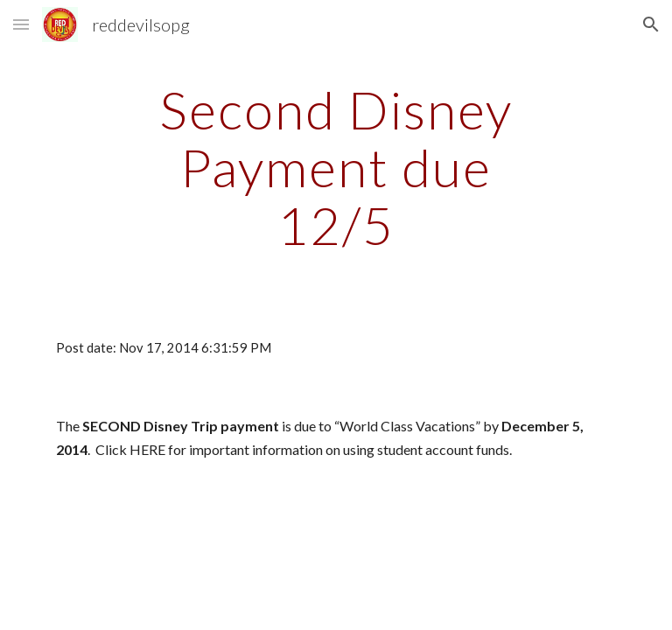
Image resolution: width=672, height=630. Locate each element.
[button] (21, 24)
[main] (336, 167)
